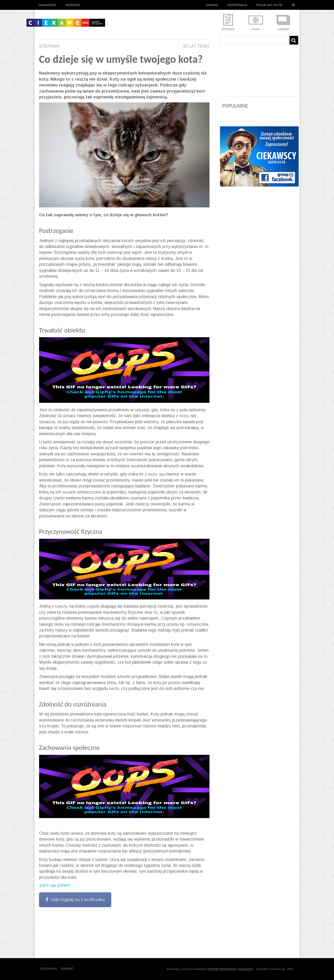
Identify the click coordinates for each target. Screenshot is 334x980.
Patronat (73, 5)
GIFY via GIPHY (54, 886)
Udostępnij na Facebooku (75, 900)
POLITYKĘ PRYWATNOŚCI (222, 969)
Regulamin (49, 969)
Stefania (49, 46)
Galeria (283, 29)
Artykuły (228, 29)
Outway (84, 969)
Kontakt (68, 969)
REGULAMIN (246, 969)
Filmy (256, 29)
